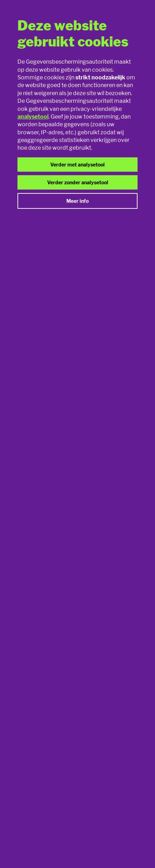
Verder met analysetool (77, 165)
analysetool (33, 117)
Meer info (77, 201)
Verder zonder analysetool (78, 182)
